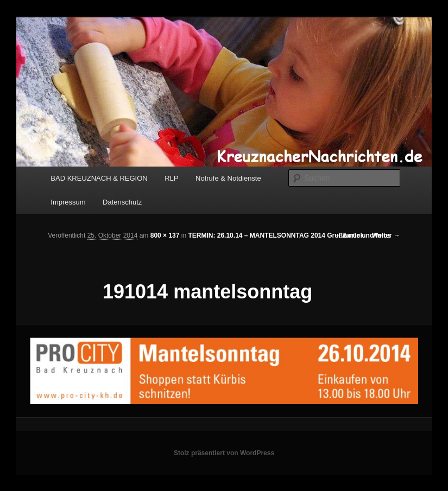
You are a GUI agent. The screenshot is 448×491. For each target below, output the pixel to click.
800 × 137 (165, 235)
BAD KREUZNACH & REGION (99, 178)
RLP (171, 178)
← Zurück (349, 235)
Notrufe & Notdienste (228, 178)
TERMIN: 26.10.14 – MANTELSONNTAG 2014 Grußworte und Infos (289, 235)
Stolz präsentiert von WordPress (224, 453)
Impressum (68, 202)
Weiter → (386, 235)
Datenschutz (122, 202)
